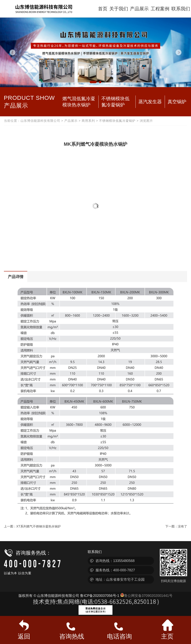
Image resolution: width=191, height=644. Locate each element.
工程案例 (160, 9)
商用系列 (88, 121)
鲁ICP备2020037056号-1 (100, 596)
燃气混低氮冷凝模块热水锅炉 (79, 102)
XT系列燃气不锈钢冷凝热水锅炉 (39, 526)
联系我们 (181, 9)
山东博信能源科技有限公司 (40, 121)
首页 (103, 9)
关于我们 (119, 9)
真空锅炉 (177, 102)
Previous (12, 52)
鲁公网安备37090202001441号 (146, 596)
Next (179, 52)
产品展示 (139, 9)
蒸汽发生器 (150, 102)
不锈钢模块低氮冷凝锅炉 (115, 102)
